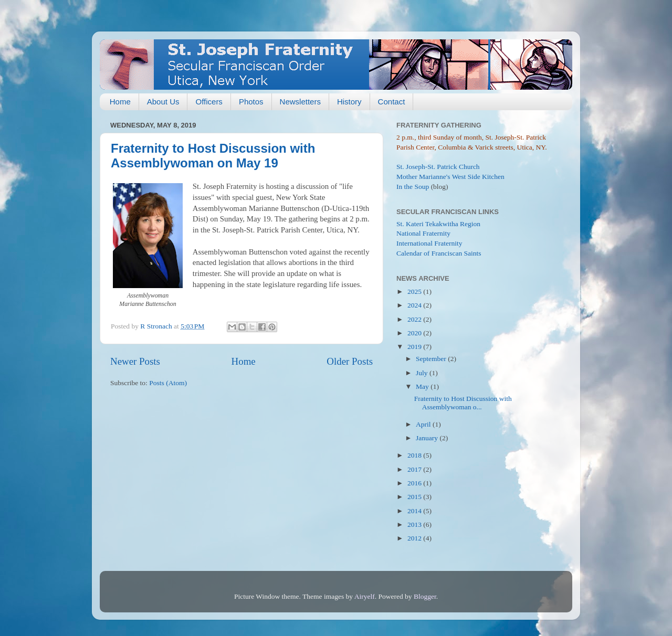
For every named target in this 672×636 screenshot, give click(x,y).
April (424, 424)
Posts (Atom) (168, 383)
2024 (415, 305)
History (349, 102)
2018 (415, 455)
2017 (415, 469)
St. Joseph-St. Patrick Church (438, 167)
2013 (415, 524)
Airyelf (365, 596)
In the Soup (413, 187)
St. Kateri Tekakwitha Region (438, 224)
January (428, 438)
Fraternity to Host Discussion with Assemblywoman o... (463, 403)
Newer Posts (135, 361)
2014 (415, 511)
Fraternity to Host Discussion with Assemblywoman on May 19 (213, 156)
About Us (163, 102)
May (423, 386)
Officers (209, 102)
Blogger (425, 596)
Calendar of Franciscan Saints (439, 253)
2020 (415, 333)
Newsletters (300, 102)
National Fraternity (423, 233)
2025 (415, 291)
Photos (251, 102)
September (432, 359)
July (423, 373)
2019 (415, 347)
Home (120, 102)
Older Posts (350, 361)
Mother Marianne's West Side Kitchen (450, 177)
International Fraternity (429, 243)
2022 (415, 319)
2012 (415, 538)
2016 (415, 483)
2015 (415, 497)
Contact (392, 102)
